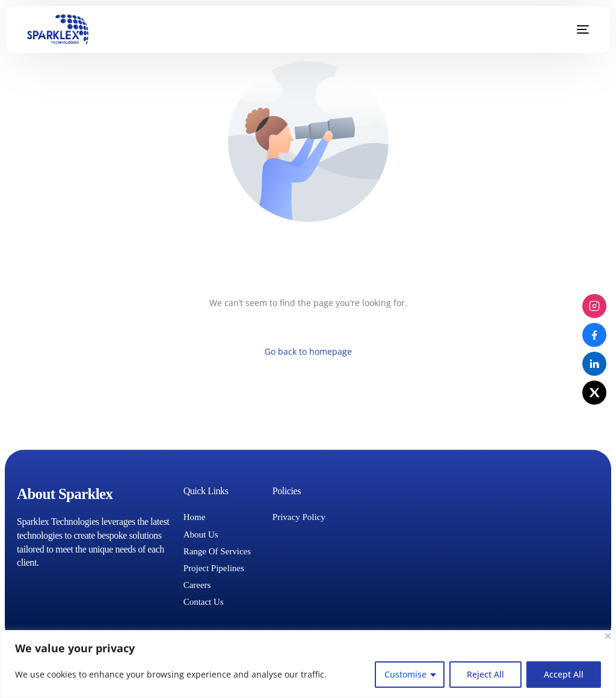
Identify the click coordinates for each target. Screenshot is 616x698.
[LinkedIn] (594, 364)
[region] (308, 664)
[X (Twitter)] (594, 393)
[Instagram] (594, 306)
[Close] (608, 636)
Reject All (485, 674)
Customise (405, 674)
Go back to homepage (308, 351)
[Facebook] (594, 335)
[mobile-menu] (574, 29)
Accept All (564, 674)
